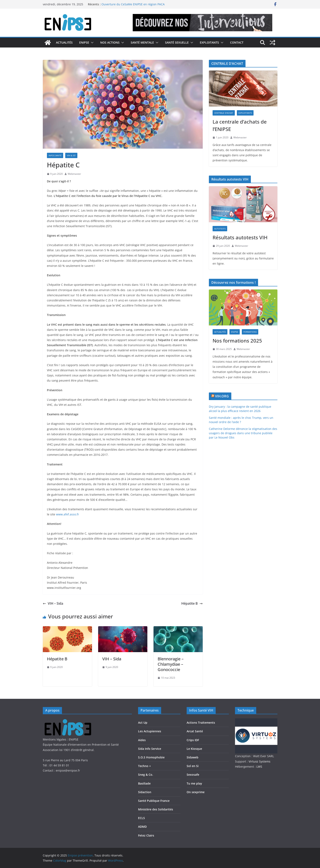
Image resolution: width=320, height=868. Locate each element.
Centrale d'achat (224, 113)
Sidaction (145, 792)
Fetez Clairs (146, 835)
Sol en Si (193, 766)
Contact (237, 42)
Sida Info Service (150, 749)
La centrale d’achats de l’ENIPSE (240, 125)
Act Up (143, 723)
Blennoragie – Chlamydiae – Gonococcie (171, 664)
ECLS (141, 818)
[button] (91, 43)
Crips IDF (193, 740)
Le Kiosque (194, 749)
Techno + (144, 766)
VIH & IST (71, 155)
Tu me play (194, 783)
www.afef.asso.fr (67, 514)
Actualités (64, 42)
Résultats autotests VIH (240, 237)
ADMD (142, 827)
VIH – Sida (53, 603)
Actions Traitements (201, 723)
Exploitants (209, 42)
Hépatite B (192, 603)
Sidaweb (193, 757)
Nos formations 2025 (237, 341)
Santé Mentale (142, 42)
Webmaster (74, 174)
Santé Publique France (154, 801)
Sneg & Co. (146, 775)
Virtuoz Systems (259, 761)
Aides (142, 740)
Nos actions (110, 42)
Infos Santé (55, 155)
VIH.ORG (222, 396)
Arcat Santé (195, 731)
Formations (250, 332)
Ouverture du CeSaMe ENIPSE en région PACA (133, 4)
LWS (259, 767)
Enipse (84, 42)
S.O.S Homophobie (151, 757)
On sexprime (196, 792)
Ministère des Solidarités (156, 809)
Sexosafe (193, 775)
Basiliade (144, 783)
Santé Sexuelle (177, 42)
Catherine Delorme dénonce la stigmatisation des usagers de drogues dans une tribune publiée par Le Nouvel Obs (243, 433)
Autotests (220, 229)
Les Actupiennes (150, 731)
